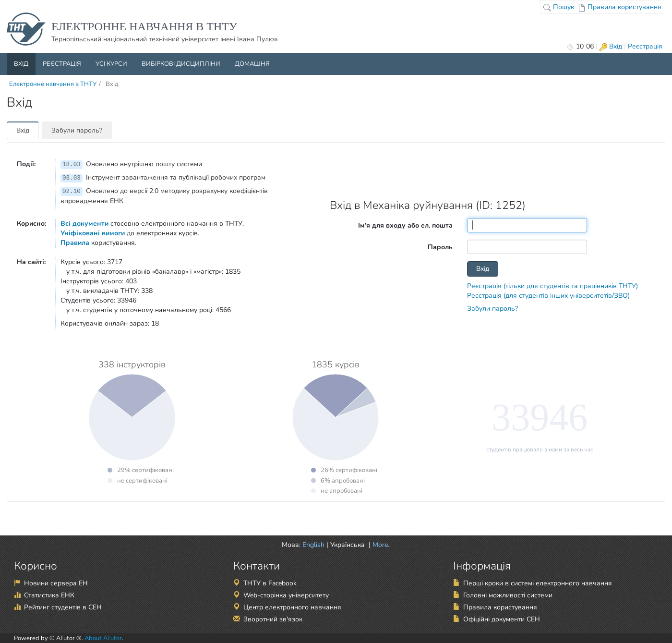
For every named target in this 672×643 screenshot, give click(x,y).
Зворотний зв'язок (273, 619)
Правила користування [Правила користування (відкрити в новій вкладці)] (500, 607)
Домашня (252, 64)
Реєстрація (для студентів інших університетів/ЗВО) (548, 296)
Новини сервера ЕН (56, 583)
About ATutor (103, 638)
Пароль (440, 247)
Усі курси (111, 64)
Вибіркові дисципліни (181, 64)
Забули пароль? (77, 130)
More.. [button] (381, 545)
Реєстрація (645, 46)
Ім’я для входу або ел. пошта (405, 225)
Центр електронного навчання (292, 607)
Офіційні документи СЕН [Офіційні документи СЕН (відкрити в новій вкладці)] (502, 619)
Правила (75, 243)
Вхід (611, 46)
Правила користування (620, 7)
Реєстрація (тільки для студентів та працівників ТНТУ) (552, 286)
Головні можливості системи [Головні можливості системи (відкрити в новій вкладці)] (508, 595)
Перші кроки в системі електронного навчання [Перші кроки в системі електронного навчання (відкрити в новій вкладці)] (538, 583)
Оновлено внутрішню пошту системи (131, 164)
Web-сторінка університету (286, 595)
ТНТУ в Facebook (270, 583)
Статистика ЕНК (49, 595)
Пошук (559, 7)
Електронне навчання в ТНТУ (53, 84)
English (313, 545)
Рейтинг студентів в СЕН (63, 607)
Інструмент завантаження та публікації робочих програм (163, 177)
